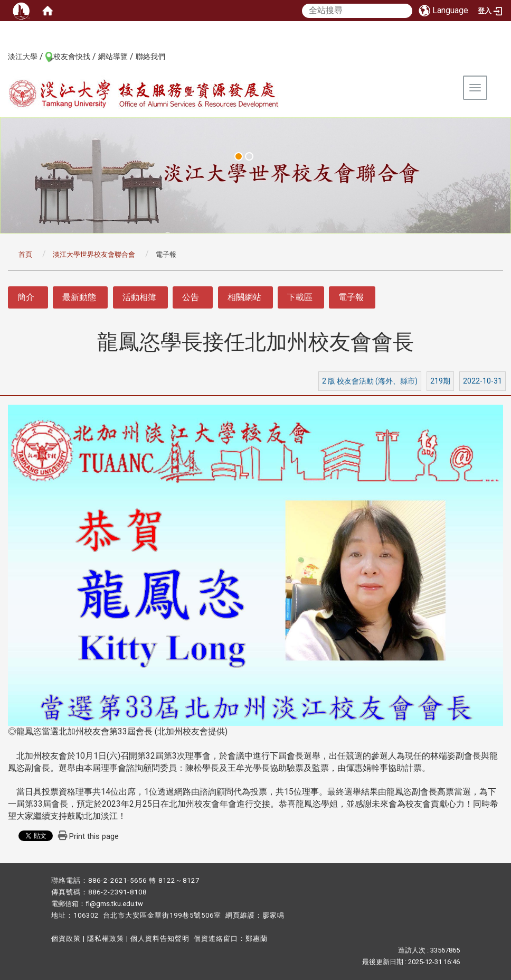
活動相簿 (139, 297)
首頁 (25, 254)
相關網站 (244, 297)
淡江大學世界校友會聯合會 (94, 254)
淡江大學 (23, 57)
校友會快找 (72, 57)
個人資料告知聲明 (160, 939)
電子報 (351, 297)
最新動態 (79, 297)
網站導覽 (113, 57)
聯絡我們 (150, 57)
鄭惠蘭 (257, 939)
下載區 (300, 297)
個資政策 (66, 939)
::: (2, 56)
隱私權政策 (106, 939)
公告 (191, 297)
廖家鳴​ (273, 915)
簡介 (26, 297)
